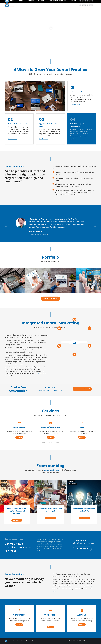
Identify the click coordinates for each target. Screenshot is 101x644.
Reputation (4, 484)
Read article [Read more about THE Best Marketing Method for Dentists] (84, 518)
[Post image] (13, 281)
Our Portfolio (50, 615)
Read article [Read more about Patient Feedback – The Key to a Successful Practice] (17, 520)
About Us (82, 615)
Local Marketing (72, 484)
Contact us (41, 373)
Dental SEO (71, 481)
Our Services (19, 615)
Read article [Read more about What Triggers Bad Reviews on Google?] (50, 518)
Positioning (4, 481)
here (54, 591)
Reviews (3, 486)
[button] (6, 226)
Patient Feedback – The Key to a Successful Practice (17, 511)
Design (37, 481)
